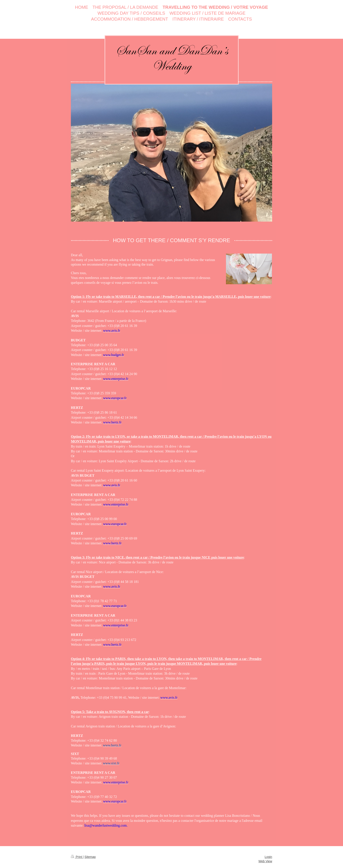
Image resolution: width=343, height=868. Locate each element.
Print (77, 857)
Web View (265, 861)
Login (268, 857)
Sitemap (90, 857)
